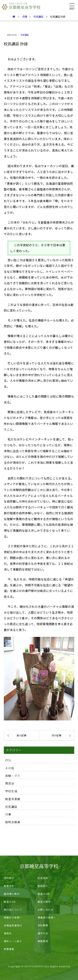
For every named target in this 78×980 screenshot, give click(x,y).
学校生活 (11, 791)
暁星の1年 (44, 894)
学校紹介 (9, 878)
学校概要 (43, 925)
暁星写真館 (13, 799)
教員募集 (9, 949)
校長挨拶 (43, 878)
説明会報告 (13, 822)
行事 (8, 814)
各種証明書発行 (13, 925)
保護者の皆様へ (47, 917)
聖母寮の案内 (12, 894)
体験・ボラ (13, 776)
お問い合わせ (45, 909)
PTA (8, 760)
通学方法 (43, 933)
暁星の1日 (10, 902)
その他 (10, 768)
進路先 (8, 933)
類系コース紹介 (13, 941)
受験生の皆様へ (13, 917)
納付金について (13, 909)
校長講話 (25, 35)
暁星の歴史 (44, 902)
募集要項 (43, 941)
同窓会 (10, 783)
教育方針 (9, 886)
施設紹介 (43, 886)
